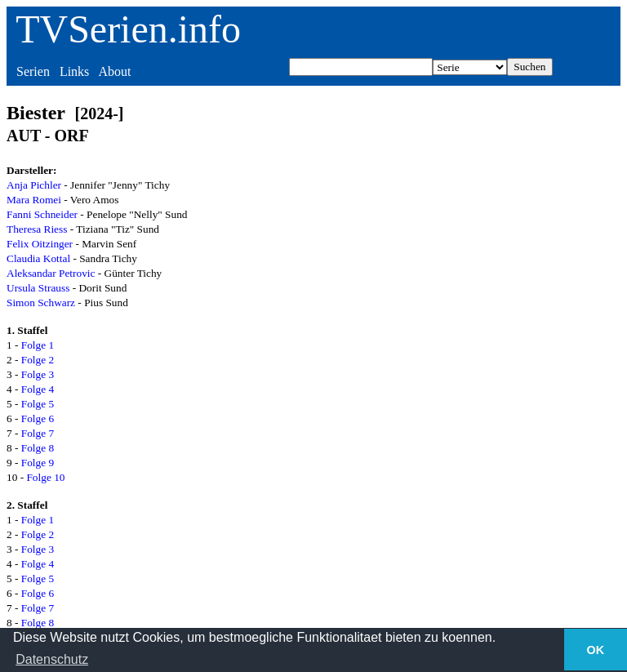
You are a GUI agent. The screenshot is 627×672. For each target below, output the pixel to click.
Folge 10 (45, 477)
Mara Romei (34, 200)
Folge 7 (38, 433)
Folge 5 (38, 404)
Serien (33, 71)
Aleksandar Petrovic (51, 273)
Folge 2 (38, 360)
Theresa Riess (37, 229)
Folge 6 (38, 418)
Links (74, 71)
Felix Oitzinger (40, 244)
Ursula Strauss (38, 288)
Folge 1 (38, 345)
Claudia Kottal (38, 258)
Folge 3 (38, 374)
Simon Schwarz (41, 303)
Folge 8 (38, 448)
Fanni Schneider (42, 214)
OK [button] (596, 650)
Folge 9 (38, 463)
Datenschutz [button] (52, 659)
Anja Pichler (34, 185)
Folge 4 (38, 389)
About (114, 71)
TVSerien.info (128, 29)
